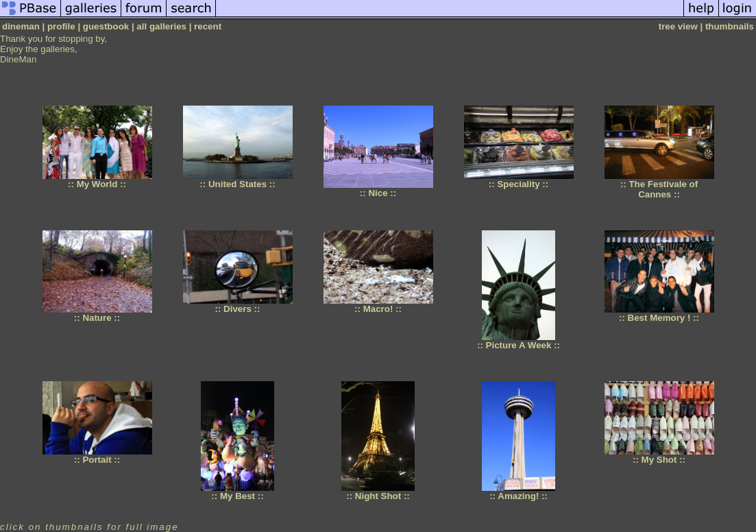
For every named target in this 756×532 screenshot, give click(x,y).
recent (208, 26)
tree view (678, 26)
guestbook (106, 26)
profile (61, 26)
